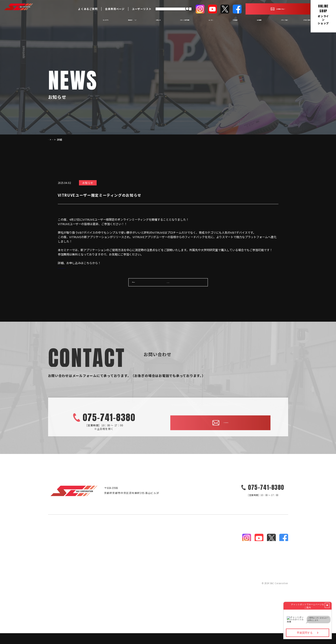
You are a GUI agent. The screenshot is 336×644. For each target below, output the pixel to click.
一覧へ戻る (168, 291)
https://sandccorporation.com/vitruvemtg (86, 267)
